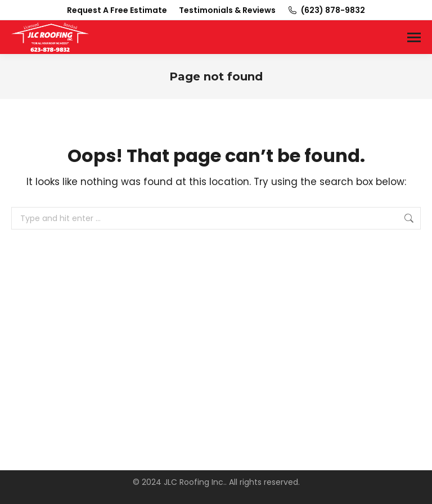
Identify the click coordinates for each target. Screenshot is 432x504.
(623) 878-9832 (326, 10)
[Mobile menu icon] (414, 37)
